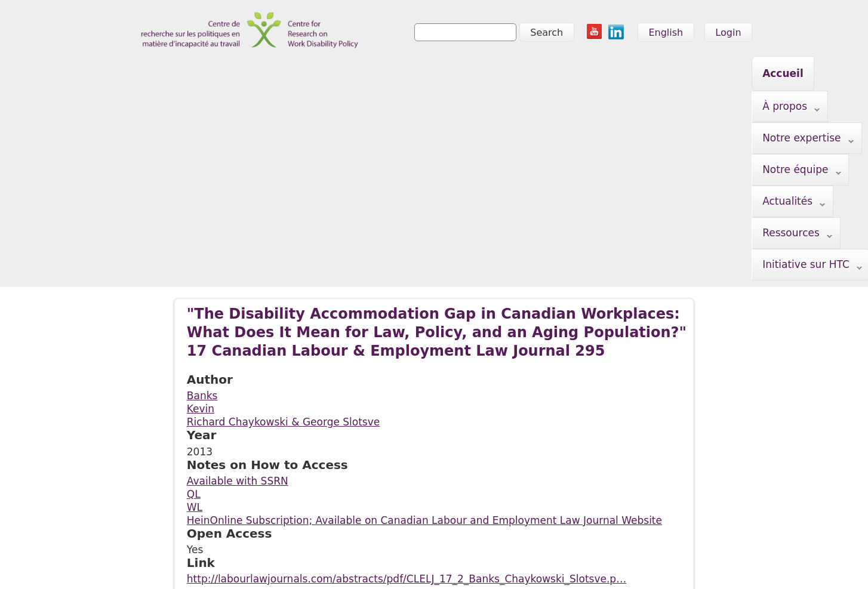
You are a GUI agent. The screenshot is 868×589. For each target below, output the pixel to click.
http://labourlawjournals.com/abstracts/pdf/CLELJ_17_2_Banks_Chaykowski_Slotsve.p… (407, 418)
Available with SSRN (238, 320)
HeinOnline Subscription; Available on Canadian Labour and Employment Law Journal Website (424, 359)
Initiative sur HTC (239, 106)
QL (194, 333)
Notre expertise (312, 74)
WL (195, 346)
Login (728, 33)
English (666, 33)
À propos (218, 74)
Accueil (153, 73)
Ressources (590, 74)
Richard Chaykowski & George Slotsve (283, 261)
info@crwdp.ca (158, 563)
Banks (202, 235)
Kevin (201, 248)
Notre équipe (416, 74)
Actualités (505, 74)
